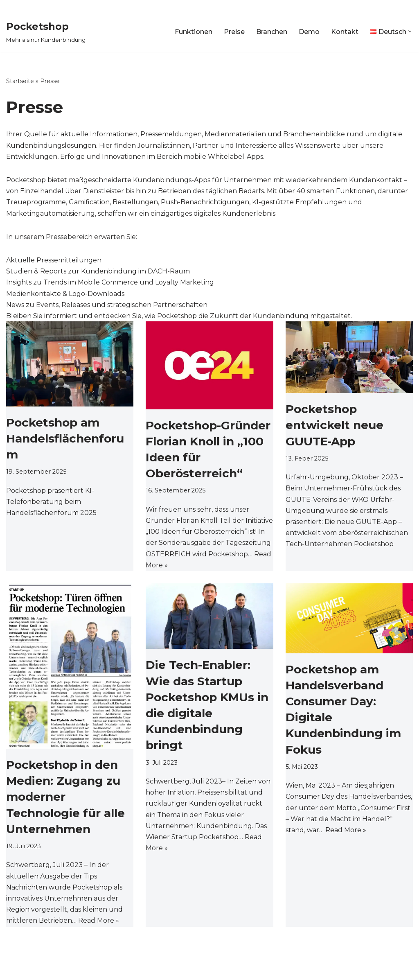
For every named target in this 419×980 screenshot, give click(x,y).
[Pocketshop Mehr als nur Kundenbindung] (46, 31)
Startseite (20, 81)
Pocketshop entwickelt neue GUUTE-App (335, 425)
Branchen (272, 32)
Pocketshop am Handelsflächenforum (65, 438)
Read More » (99, 920)
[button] (410, 31)
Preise (234, 32)
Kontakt (345, 32)
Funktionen (194, 32)
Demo (309, 32)
